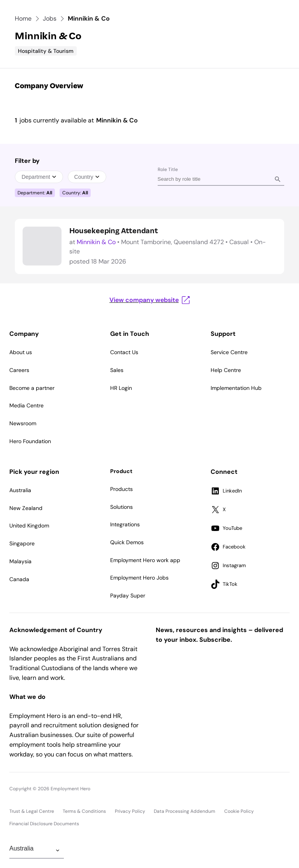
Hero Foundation (30, 441)
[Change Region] (37, 851)
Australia (20, 490)
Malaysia (20, 561)
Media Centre (26, 405)
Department (39, 177)
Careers (19, 370)
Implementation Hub (236, 388)
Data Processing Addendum (185, 811)
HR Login (121, 388)
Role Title (168, 169)
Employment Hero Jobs (139, 578)
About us (21, 352)
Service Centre (229, 352)
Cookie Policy (239, 811)
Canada (19, 579)
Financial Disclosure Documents (44, 824)
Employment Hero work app (145, 560)
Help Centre (226, 370)
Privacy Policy (130, 811)
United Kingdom (29, 526)
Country (87, 177)
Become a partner (32, 388)
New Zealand (26, 508)
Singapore (22, 543)
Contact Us (124, 352)
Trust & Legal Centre (32, 811)
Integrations (125, 524)
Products (121, 489)
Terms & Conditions (84, 811)
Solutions (121, 507)
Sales (117, 370)
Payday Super (128, 596)
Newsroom (23, 423)
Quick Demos (127, 542)
